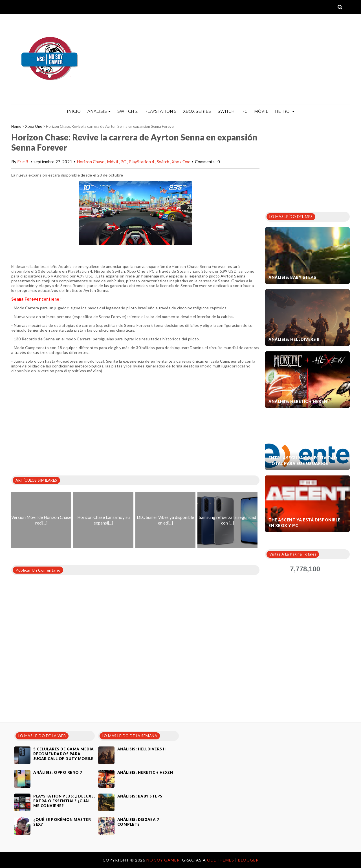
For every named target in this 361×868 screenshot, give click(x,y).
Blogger (248, 860)
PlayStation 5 (160, 111)
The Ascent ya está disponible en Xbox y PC (304, 523)
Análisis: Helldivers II (294, 339)
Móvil (113, 162)
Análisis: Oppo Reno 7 (58, 772)
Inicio (74, 111)
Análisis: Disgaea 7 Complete (138, 822)
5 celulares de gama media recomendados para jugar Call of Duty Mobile (64, 754)
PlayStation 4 (142, 162)
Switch (226, 111)
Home (16, 126)
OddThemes (221, 860)
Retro (285, 111)
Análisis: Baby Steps (292, 277)
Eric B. (23, 162)
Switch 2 (127, 111)
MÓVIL (261, 111)
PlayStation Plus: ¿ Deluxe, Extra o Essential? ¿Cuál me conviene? (64, 801)
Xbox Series (197, 111)
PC (244, 111)
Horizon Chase (91, 162)
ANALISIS (99, 111)
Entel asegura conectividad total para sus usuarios (303, 461)
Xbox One (34, 126)
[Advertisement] (307, 163)
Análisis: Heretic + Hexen (298, 401)
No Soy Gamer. (164, 860)
